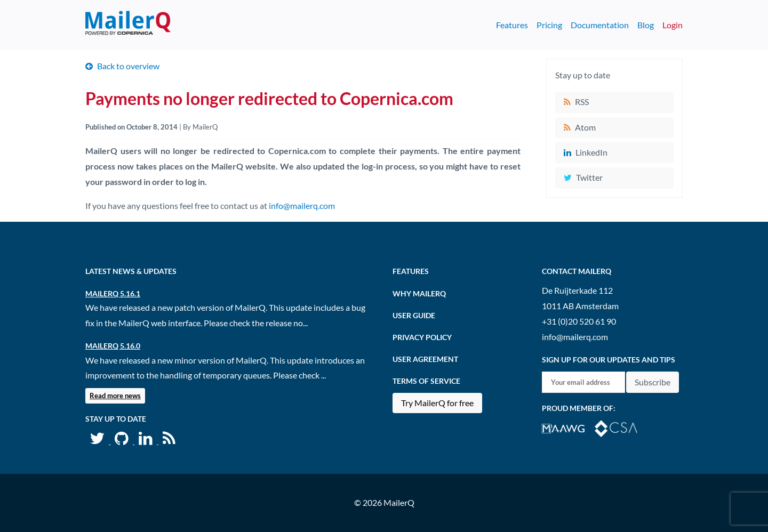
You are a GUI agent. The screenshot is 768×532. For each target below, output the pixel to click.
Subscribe (653, 382)
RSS (582, 102)
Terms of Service (426, 381)
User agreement (425, 359)
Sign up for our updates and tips (609, 360)
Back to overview (128, 66)
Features (512, 25)
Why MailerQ (419, 293)
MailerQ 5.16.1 (113, 293)
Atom (585, 127)
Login (673, 25)
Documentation (600, 25)
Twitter (589, 177)
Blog (646, 25)
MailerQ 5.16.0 (113, 346)
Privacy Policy (422, 337)
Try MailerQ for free (437, 403)
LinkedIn (591, 152)
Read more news (115, 396)
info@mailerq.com (302, 205)
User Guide (414, 315)
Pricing (549, 25)
